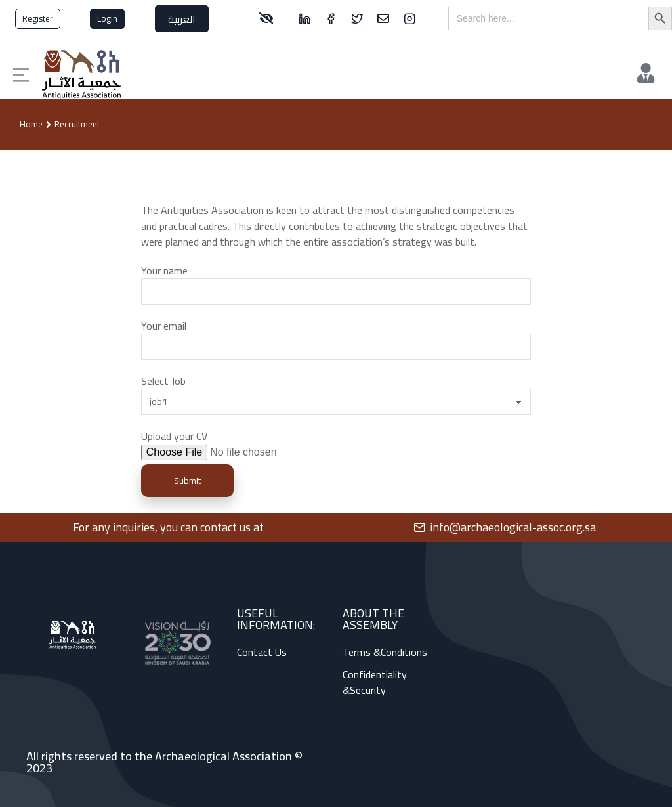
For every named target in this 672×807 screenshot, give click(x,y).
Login (107, 18)
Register (38, 18)
